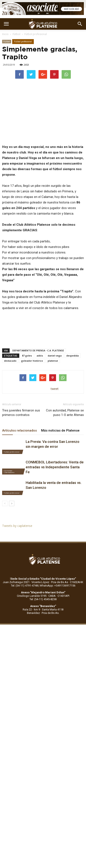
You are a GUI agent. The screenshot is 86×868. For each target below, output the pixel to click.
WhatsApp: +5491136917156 (58, 586)
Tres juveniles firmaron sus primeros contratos (21, 413)
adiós (40, 356)
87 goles (27, 356)
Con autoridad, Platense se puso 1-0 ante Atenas (65, 413)
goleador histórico (32, 361)
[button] (80, 24)
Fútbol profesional (36, 34)
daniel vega (55, 356)
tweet (55, 389)
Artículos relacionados (19, 430)
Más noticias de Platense (60, 430)
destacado (10, 361)
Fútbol (16, 34)
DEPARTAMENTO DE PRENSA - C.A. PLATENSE (38, 350)
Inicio (5, 34)
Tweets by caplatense (17, 526)
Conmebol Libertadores (9, 471)
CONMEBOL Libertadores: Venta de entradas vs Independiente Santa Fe (55, 467)
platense (53, 361)
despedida (73, 356)
